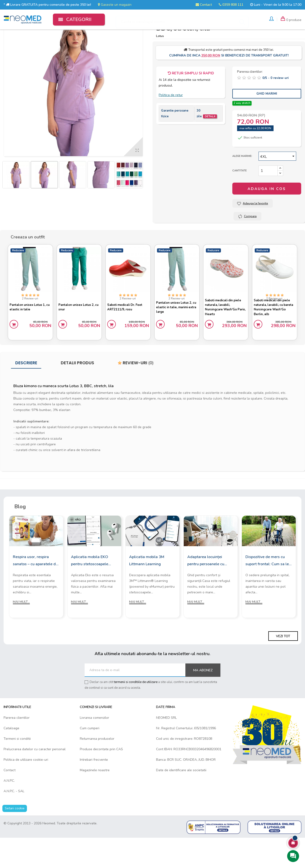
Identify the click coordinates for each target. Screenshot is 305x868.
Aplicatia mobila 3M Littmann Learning (147, 591)
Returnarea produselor (97, 769)
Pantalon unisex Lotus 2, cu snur (79, 334)
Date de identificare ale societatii (181, 800)
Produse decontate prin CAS (101, 779)
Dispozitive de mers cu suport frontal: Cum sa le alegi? (267, 591)
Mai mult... (21, 632)
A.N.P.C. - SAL (14, 821)
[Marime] (277, 185)
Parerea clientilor (17, 748)
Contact (204, 5)
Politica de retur (171, 124)
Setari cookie (15, 839)
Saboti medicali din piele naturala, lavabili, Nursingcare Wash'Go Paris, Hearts (225, 334)
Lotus (160, 64)
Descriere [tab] (26, 393)
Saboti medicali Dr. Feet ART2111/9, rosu (127, 334)
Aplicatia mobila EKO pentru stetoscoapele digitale (90, 591)
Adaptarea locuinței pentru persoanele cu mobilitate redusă (206, 591)
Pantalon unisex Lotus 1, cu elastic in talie (30, 334)
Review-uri (136, 393)
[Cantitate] (268, 199)
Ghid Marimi (267, 122)
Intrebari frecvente (94, 790)
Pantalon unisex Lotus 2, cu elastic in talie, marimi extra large (176, 334)
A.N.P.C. (9, 811)
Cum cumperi (90, 758)
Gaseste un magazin (115, 5)
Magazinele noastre (95, 800)
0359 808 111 (231, 5)
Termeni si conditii (17, 769)
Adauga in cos (267, 217)
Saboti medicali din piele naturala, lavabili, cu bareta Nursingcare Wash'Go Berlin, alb (274, 334)
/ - (275, 107)
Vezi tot (283, 667)
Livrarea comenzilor (94, 748)
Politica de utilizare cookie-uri (26, 790)
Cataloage (11, 758)
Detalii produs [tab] (77, 393)
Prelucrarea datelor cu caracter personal (35, 779)
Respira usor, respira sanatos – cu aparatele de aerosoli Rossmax (35, 591)
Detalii (210, 145)
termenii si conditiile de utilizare (136, 713)
